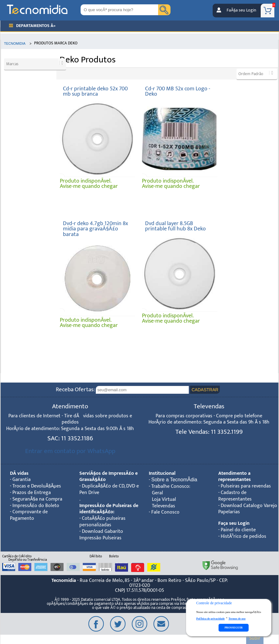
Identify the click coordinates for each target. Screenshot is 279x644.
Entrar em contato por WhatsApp (70, 451)
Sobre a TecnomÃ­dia (174, 480)
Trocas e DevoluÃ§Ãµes (37, 486)
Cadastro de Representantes (235, 496)
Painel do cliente (238, 530)
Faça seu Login (234, 523)
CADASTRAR (205, 390)
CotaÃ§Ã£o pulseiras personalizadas (102, 522)
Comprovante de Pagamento (29, 515)
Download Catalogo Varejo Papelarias (248, 509)
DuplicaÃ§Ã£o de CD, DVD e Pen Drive (109, 489)
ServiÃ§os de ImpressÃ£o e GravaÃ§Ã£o (108, 477)
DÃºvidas (19, 473)
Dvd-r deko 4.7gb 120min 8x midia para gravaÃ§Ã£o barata (95, 229)
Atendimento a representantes (235, 477)
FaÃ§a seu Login (241, 10)
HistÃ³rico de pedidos (244, 536)
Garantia (22, 480)
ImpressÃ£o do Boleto (36, 506)
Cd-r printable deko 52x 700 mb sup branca (95, 91)
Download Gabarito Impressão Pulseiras (101, 535)
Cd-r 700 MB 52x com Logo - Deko (178, 91)
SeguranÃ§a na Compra (37, 499)
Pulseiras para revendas (246, 486)
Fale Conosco (165, 512)
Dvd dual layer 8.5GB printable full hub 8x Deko (175, 226)
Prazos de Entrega (32, 493)
